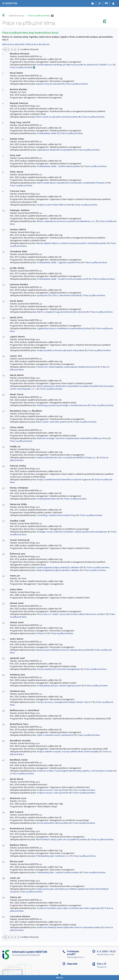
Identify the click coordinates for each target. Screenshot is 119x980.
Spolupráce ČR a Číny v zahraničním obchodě (58, 295)
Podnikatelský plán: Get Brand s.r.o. (53, 856)
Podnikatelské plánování (49, 499)
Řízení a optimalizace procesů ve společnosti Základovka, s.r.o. (66, 221)
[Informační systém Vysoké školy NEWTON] (10, 3)
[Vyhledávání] (99, 4)
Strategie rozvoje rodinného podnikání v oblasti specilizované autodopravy (72, 532)
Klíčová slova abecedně (13, 44)
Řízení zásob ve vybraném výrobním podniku (57, 117)
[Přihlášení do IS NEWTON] (113, 4)
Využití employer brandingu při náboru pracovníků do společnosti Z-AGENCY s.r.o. (75, 65)
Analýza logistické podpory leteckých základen (58, 570)
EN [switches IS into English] (106, 3)
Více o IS (102, 964)
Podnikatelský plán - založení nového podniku (58, 872)
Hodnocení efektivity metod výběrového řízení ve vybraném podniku (69, 927)
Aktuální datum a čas (106, 955)
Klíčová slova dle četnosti (38, 44)
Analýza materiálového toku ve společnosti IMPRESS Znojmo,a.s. (66, 457)
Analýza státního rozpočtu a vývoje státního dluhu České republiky (68, 751)
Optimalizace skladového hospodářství (55, 150)
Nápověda (72, 964)
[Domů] (93, 4)
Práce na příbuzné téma (39, 16)
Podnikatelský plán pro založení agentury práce (59, 686)
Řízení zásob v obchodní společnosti (53, 422)
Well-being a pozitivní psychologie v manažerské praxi (62, 405)
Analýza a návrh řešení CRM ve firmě (54, 205)
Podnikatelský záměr (47, 133)
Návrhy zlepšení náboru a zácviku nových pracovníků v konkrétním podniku (71, 243)
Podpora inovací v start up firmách (53, 790)
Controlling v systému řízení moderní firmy (57, 515)
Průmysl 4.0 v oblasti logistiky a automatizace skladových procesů (67, 367)
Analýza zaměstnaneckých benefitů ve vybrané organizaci (64, 479)
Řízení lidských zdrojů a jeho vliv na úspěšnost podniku (62, 839)
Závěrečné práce (16, 16)
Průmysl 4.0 (42, 633)
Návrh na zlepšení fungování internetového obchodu (62, 312)
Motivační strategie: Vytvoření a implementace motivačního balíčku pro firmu (72, 438)
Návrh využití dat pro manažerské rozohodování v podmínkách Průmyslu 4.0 (72, 183)
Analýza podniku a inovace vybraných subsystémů (61, 350)
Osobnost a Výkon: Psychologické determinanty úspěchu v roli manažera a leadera (75, 771)
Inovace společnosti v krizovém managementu (59, 669)
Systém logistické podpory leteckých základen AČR (60, 567)
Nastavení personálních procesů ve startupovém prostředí (63, 650)
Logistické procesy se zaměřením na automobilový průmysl (64, 328)
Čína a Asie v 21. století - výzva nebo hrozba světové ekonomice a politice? (71, 614)
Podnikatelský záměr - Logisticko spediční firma (59, 262)
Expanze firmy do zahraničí (49, 84)
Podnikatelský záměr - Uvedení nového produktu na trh (63, 279)
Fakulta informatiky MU (30, 955)
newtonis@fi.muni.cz (76, 957)
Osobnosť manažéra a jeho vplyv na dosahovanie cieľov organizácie (69, 908)
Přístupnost (102, 967)
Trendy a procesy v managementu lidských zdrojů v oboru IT (64, 702)
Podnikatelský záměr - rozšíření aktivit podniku (59, 166)
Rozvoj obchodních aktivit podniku (53, 823)
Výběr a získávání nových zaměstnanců (55, 735)
